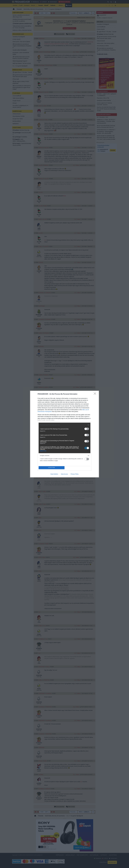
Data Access (64, 474)
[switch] (87, 429)
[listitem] (64, 425)
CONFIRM (52, 468)
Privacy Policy (75, 474)
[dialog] (64, 434)
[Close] (95, 394)
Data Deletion (54, 474)
